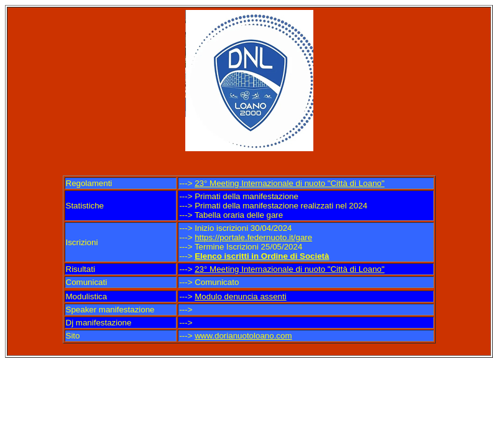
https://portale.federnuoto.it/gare (253, 237)
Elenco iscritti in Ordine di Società (262, 256)
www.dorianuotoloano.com (243, 336)
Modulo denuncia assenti (240, 296)
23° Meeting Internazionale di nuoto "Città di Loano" (289, 183)
